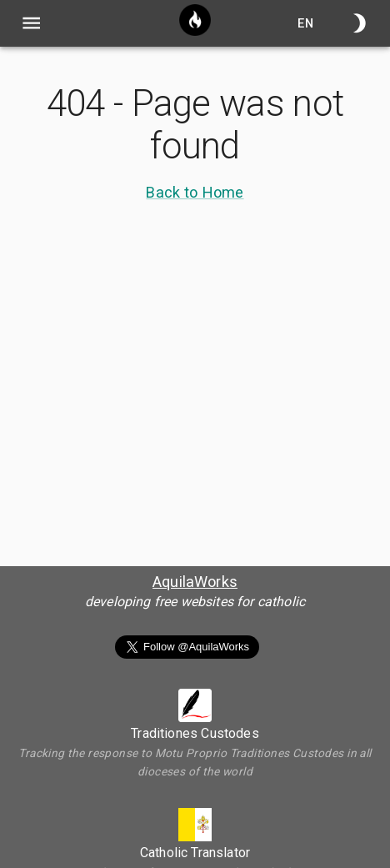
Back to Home (195, 192)
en (306, 23)
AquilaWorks (195, 582)
